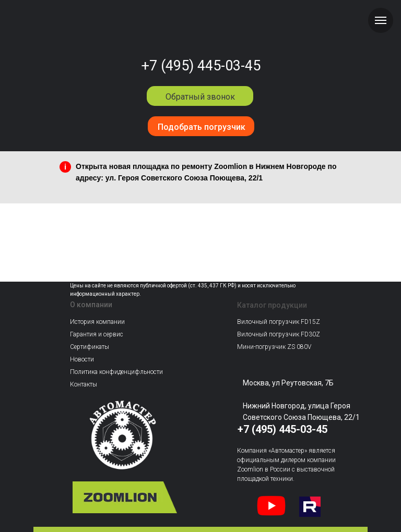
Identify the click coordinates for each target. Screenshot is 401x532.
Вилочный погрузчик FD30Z (279, 334)
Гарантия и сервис (97, 334)
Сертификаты (90, 347)
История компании (97, 322)
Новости (82, 359)
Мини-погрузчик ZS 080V (274, 347)
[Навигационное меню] (381, 20)
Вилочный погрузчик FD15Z (279, 322)
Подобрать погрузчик (202, 127)
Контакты (84, 384)
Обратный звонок (200, 97)
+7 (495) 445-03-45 (201, 66)
